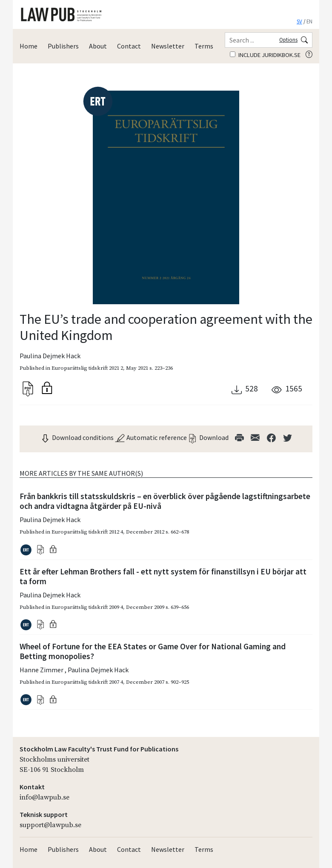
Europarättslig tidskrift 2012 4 (87, 532)
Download (208, 437)
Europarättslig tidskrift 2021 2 (87, 368)
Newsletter (168, 46)
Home (29, 46)
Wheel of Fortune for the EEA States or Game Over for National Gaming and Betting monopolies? (153, 651)
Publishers (63, 46)
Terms (204, 46)
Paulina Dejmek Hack (50, 356)
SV (299, 21)
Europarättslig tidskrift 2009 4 (87, 607)
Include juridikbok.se (265, 55)
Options (288, 40)
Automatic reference (151, 437)
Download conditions (77, 437)
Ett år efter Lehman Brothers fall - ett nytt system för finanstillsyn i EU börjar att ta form (163, 576)
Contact (129, 46)
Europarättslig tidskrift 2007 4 (87, 682)
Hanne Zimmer (42, 670)
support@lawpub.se (50, 825)
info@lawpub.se (44, 797)
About (98, 46)
